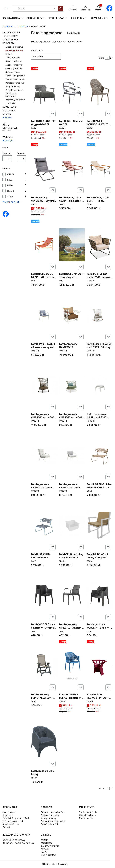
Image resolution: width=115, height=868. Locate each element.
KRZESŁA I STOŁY (11, 32)
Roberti (11, 191)
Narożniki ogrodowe (15, 76)
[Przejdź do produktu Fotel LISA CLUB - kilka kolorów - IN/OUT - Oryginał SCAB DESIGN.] (44, 525)
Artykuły (45, 849)
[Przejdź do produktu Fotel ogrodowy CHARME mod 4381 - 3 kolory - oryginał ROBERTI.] (72, 385)
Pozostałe (10, 103)
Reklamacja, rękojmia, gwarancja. (19, 843)
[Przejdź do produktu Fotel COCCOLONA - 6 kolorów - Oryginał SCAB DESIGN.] (44, 595)
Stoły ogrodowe (13, 61)
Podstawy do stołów (15, 100)
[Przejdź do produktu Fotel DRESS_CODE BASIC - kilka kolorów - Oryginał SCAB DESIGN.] (44, 245)
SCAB (10, 196)
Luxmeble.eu (8, 26)
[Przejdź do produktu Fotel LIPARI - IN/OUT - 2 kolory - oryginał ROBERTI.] (44, 315)
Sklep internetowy (54, 864)
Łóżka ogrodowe (14, 68)
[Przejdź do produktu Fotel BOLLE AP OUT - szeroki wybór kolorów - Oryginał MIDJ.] (72, 245)
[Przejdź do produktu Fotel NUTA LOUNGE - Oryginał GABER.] (44, 92)
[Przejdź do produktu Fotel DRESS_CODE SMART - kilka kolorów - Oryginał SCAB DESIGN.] (100, 168)
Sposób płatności (49, 824)
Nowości (7, 114)
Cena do (21, 153)
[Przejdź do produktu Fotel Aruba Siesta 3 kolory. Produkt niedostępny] (44, 742)
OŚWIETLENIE (9, 107)
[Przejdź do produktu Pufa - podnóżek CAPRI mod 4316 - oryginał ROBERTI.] (100, 385)
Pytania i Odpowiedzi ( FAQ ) (16, 818)
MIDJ (10, 180)
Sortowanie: (37, 51)
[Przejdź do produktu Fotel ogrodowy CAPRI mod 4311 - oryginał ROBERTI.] (72, 455)
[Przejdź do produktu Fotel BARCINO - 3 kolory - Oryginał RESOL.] (100, 525)
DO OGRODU (22, 26)
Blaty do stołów (13, 86)
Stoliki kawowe (13, 58)
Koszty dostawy (49, 818)
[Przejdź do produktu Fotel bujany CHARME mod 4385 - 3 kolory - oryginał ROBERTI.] (100, 315)
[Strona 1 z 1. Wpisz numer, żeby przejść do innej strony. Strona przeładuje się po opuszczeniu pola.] (107, 58)
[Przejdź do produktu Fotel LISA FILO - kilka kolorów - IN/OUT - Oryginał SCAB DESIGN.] (100, 455)
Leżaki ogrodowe (14, 65)
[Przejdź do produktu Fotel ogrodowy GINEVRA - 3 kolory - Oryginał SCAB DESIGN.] (72, 595)
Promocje (7, 118)
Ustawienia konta (87, 815)
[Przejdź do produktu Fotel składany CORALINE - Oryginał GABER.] (44, 168)
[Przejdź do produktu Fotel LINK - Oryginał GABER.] (72, 92)
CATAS (44, 852)
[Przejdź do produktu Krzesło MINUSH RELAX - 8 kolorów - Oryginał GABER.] (72, 665)
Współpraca (47, 843)
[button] (60, 8)
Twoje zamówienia (88, 812)
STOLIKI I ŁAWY (10, 40)
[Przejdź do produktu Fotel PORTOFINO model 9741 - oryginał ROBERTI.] (100, 245)
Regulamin (7, 815)
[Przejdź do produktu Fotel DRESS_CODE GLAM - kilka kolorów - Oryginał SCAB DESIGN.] (72, 168)
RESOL (11, 185)
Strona (101, 58)
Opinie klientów (48, 855)
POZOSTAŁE (9, 110)
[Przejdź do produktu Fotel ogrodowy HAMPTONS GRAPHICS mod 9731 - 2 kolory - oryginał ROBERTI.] (72, 315)
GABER (11, 174)
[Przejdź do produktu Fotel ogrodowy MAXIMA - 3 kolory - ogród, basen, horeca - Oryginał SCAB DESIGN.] (100, 595)
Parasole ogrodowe (15, 83)
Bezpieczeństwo (10, 824)
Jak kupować (9, 812)
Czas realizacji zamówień (53, 821)
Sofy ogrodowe (13, 72)
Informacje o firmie (50, 846)
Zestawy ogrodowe (15, 79)
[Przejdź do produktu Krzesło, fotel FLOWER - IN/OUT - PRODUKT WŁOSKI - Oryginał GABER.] (100, 665)
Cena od (7, 153)
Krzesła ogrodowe (14, 47)
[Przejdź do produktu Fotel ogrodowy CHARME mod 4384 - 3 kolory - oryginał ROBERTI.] (44, 385)
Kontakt (6, 827)
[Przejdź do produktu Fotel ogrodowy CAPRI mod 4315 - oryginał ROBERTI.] (44, 455)
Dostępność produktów (52, 812)
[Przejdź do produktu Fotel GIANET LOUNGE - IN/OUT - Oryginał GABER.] (100, 92)
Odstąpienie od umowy (14, 840)
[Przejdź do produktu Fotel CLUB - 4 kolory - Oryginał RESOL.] (72, 525)
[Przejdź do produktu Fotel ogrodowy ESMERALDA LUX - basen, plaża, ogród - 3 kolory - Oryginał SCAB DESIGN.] (44, 665)
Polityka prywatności (13, 821)
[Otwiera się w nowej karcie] (109, 8)
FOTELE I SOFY (10, 36)
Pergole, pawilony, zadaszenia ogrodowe (14, 93)
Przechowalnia (86, 818)
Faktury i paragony (50, 815)
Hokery (9, 54)
